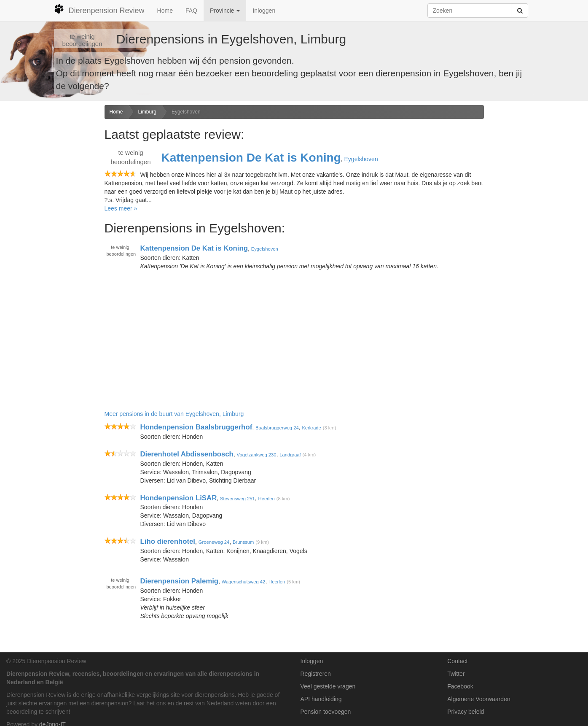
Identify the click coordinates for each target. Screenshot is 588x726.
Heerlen (267, 499)
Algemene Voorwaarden (479, 699)
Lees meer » (121, 208)
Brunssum (243, 542)
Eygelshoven (186, 112)
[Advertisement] (49, 238)
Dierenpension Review (99, 9)
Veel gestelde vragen (328, 686)
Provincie (225, 11)
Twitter (456, 674)
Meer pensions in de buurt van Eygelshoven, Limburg (174, 414)
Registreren (316, 674)
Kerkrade (311, 428)
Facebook (460, 686)
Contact (457, 661)
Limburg (147, 112)
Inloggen (264, 11)
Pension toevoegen (326, 712)
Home (165, 11)
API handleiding (321, 699)
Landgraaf (290, 455)
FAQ (191, 11)
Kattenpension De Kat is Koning (251, 158)
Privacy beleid (466, 712)
